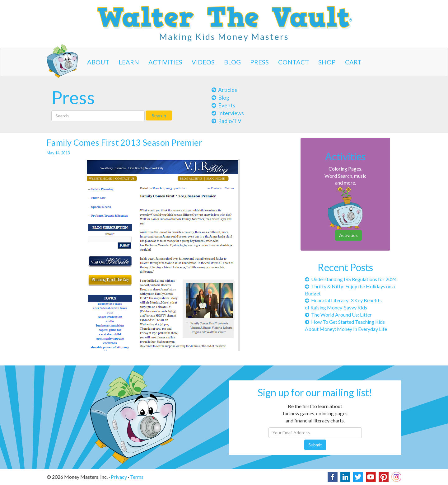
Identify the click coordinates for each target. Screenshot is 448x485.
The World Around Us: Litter (338, 315)
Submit (315, 445)
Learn (129, 62)
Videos (203, 62)
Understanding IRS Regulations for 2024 (351, 279)
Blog (232, 62)
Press (259, 62)
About (98, 62)
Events (223, 105)
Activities (165, 62)
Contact (294, 62)
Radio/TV (226, 121)
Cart (353, 62)
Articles (224, 90)
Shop (327, 62)
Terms (137, 477)
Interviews (228, 113)
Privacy (119, 477)
